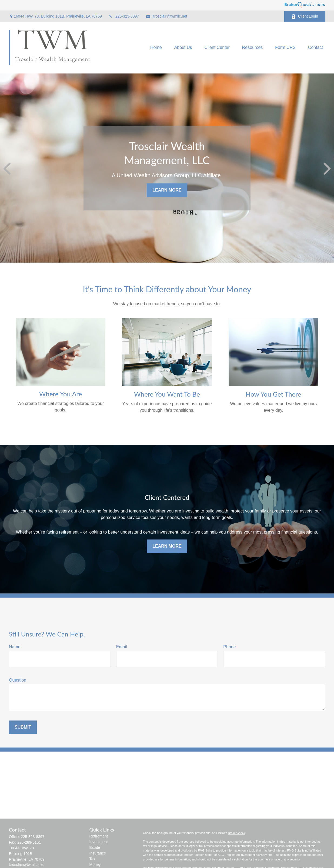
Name (15, 647)
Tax (92, 859)
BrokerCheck (236, 833)
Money (95, 864)
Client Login (305, 16)
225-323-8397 (124, 16)
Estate (95, 847)
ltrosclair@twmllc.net (166, 16)
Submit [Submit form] (23, 727)
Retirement (99, 836)
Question (18, 680)
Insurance (98, 853)
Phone (229, 647)
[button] (156, 48)
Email (122, 647)
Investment (99, 842)
